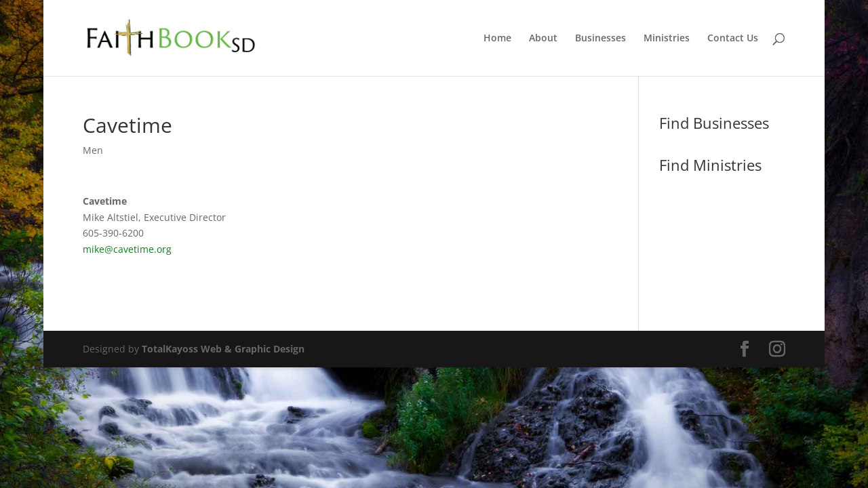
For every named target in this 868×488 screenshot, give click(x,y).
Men (93, 150)
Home (497, 39)
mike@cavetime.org (127, 249)
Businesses (600, 39)
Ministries (667, 39)
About (543, 39)
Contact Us (733, 39)
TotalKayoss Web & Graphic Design (223, 349)
